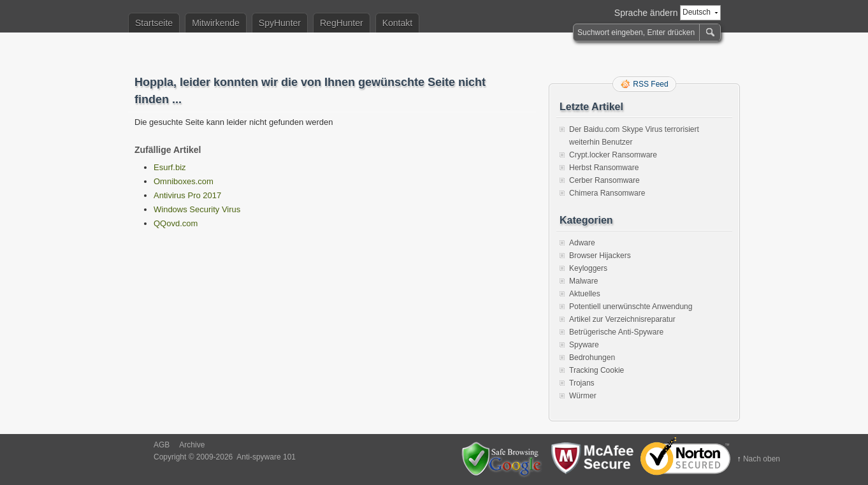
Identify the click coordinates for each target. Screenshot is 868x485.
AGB (162, 445)
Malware (583, 281)
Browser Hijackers (600, 256)
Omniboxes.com (184, 181)
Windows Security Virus (197, 209)
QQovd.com (176, 223)
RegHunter (342, 23)
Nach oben (762, 459)
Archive (192, 445)
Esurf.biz (170, 167)
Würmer (583, 396)
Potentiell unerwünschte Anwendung (631, 307)
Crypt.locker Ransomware (613, 155)
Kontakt (397, 23)
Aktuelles (585, 294)
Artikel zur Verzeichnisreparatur (622, 319)
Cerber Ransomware (604, 180)
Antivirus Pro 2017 (187, 195)
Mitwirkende (216, 23)
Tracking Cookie (597, 370)
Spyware (584, 345)
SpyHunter (280, 23)
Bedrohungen (592, 358)
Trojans (582, 383)
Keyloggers (588, 268)
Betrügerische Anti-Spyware (616, 332)
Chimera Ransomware (607, 193)
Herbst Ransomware (604, 168)
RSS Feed (650, 84)
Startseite (154, 23)
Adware (582, 243)
